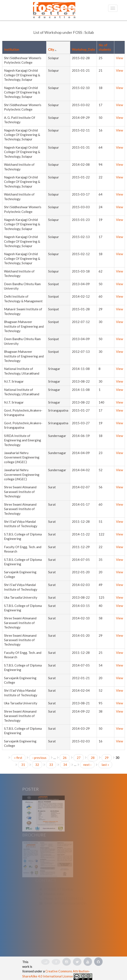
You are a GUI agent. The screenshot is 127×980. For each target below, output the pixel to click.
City (52, 49)
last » (105, 765)
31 (23, 765)
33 (51, 765)
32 (37, 765)
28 (93, 758)
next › (87, 765)
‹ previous (39, 758)
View (119, 58)
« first (18, 758)
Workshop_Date (83, 49)
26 (65, 758)
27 (79, 758)
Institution (12, 49)
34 (65, 765)
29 (107, 758)
